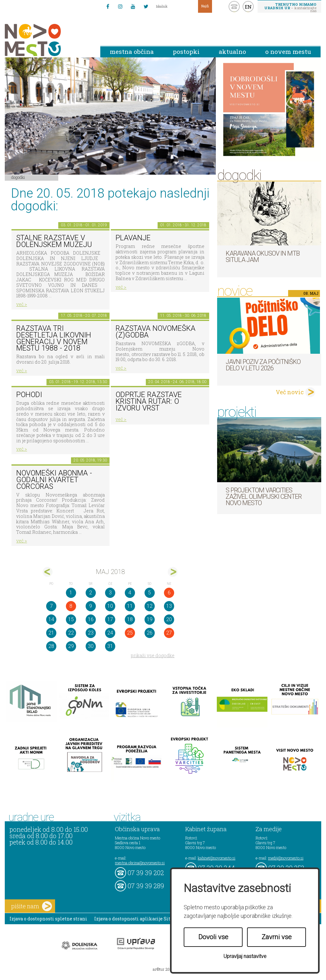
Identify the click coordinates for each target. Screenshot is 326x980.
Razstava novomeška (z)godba (156, 332)
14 (51, 619)
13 (169, 606)
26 (150, 633)
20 (169, 619)
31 (110, 646)
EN (248, 7)
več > (22, 304)
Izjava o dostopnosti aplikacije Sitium (137, 919)
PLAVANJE (133, 238)
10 (110, 606)
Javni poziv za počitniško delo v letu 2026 (263, 365)
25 (130, 633)
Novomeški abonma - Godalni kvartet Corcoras (54, 480)
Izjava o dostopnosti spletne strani (48, 919)
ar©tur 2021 (163, 969)
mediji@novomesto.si (286, 858)
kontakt (234, 7)
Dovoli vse (213, 937)
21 (51, 633)
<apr (48, 572)
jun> (173, 572)
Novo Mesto (48, 40)
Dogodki (18, 177)
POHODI (29, 395)
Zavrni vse (277, 937)
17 (110, 619)
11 (130, 606)
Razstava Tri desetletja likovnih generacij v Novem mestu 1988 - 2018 (54, 338)
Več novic (290, 392)
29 (71, 646)
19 (150, 619)
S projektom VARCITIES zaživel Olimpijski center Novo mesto (264, 497)
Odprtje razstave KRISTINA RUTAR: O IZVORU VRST (149, 401)
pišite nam (32, 906)
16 (91, 619)
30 (91, 646)
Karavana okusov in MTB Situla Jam (263, 257)
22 (71, 633)
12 (150, 606)
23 (91, 633)
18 (130, 619)
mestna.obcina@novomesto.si (140, 863)
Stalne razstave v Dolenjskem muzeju (54, 241)
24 (110, 633)
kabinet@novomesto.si (216, 858)
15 (71, 619)
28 (51, 646)
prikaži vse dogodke (153, 655)
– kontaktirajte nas (290, 7)
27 (169, 633)
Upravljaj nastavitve (245, 956)
